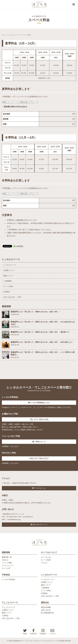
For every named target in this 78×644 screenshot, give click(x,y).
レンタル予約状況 (8, 579)
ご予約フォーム (40, 442)
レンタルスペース (14, 35)
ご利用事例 (45, 588)
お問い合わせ (46, 610)
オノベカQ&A (46, 560)
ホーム (4, 35)
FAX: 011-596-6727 (39, 458)
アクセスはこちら (40, 488)
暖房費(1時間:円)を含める (15, 107)
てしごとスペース (8, 607)
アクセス (44, 563)
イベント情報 (7, 563)
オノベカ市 (6, 568)
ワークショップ (8, 565)
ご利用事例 (7, 281)
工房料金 (5, 616)
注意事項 (7, 292)
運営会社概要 (46, 607)
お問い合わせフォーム (40, 525)
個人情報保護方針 (47, 613)
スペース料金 (8, 286)
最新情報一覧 (7, 557)
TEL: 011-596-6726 (39, 419)
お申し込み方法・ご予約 (12, 297)
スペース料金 (46, 591)
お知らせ (5, 560)
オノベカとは (46, 557)
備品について (8, 276)
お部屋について (9, 270)
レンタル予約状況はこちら (40, 403)
